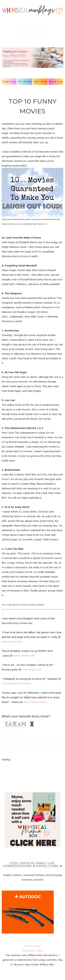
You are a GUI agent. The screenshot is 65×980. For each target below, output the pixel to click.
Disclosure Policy (33, 950)
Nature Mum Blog (12, 642)
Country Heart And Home (16, 683)
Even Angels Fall (32, 669)
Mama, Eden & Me (24, 656)
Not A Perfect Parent (35, 702)
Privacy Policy (33, 946)
